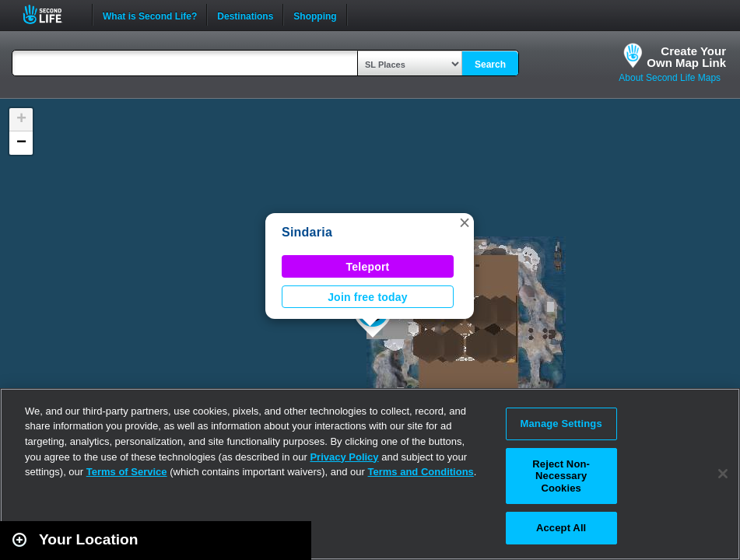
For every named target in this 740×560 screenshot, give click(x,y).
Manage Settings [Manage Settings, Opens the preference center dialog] (561, 423)
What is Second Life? (150, 15)
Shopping (315, 15)
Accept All (561, 528)
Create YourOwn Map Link (686, 57)
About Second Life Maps (670, 78)
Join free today (368, 297)
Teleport (368, 267)
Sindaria (307, 232)
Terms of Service (127, 472)
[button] (465, 222)
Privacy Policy (344, 457)
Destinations (245, 15)
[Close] (723, 474)
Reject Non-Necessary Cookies (561, 476)
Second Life (51, 14)
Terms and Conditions (421, 472)
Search (490, 65)
